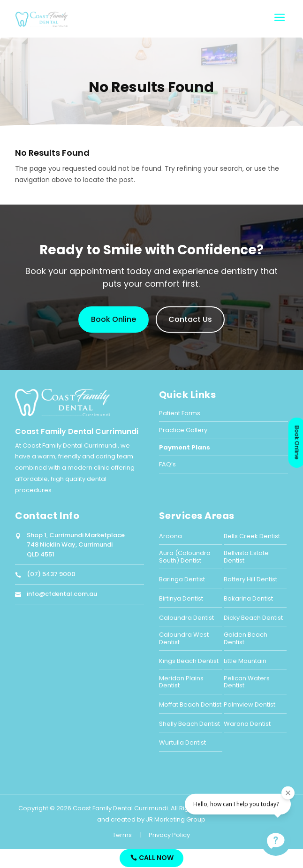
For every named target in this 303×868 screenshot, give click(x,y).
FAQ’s (167, 464)
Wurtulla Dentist (182, 742)
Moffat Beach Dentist (190, 704)
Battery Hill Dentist (250, 579)
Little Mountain (245, 661)
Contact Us (190, 319)
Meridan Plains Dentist (181, 682)
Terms (122, 835)
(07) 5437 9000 (51, 574)
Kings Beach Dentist (189, 661)
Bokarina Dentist (248, 598)
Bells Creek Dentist (252, 536)
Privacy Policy (169, 835)
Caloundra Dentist (186, 618)
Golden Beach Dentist (246, 638)
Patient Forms (180, 413)
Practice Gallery (183, 430)
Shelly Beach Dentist (189, 724)
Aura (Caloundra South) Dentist (185, 557)
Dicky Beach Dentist (253, 618)
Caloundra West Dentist (184, 638)
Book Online (114, 319)
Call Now (156, 858)
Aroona (170, 536)
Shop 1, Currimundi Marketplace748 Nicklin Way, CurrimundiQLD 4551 (76, 545)
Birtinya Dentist (181, 598)
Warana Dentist (247, 724)
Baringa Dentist (182, 579)
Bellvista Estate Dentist (246, 557)
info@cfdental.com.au (62, 594)
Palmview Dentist (250, 704)
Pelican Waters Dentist (247, 682)
